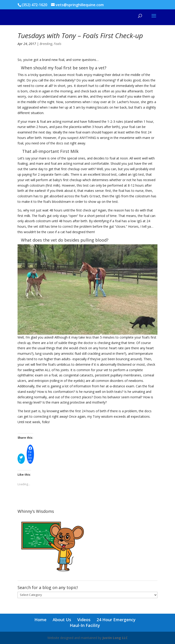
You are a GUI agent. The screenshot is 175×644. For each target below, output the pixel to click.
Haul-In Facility (85, 625)
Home (40, 620)
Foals (58, 44)
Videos (84, 620)
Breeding (46, 44)
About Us (62, 620)
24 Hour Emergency (116, 620)
